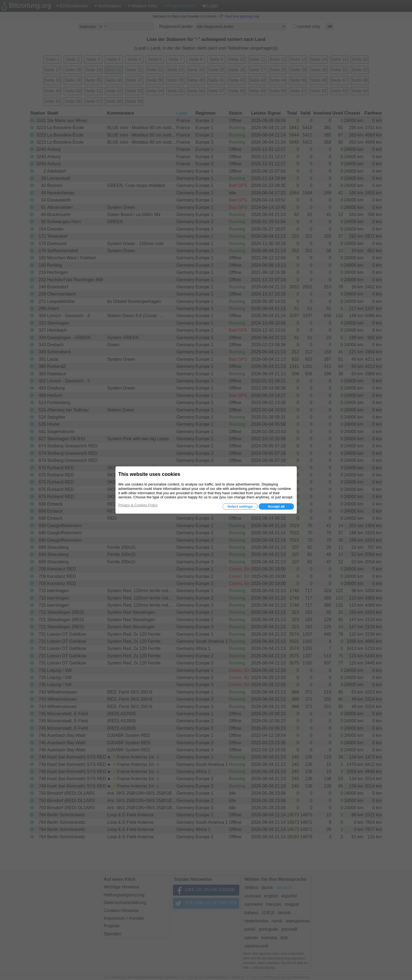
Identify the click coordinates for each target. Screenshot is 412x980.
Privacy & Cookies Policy (138, 505)
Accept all (276, 506)
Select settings (240, 506)
